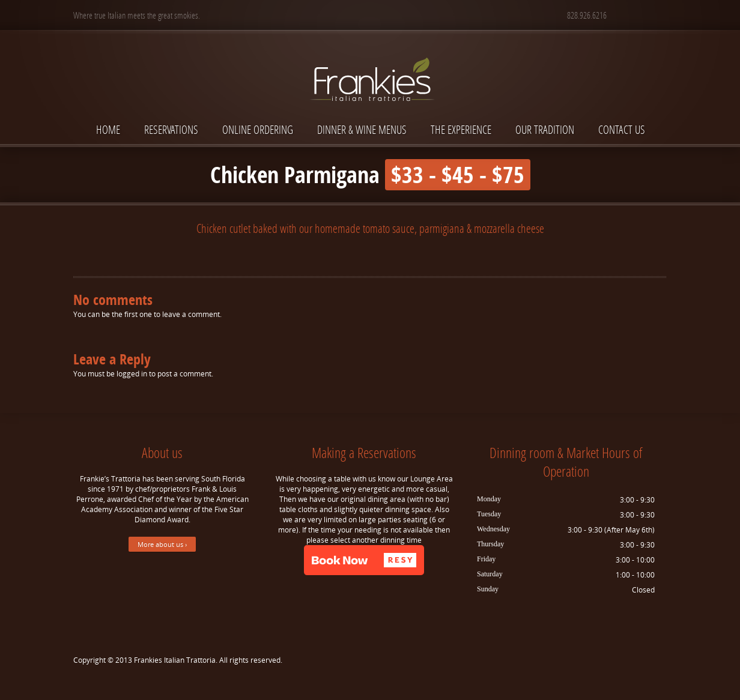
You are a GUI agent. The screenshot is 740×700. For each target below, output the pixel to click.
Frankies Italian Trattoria (175, 660)
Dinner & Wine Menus (362, 129)
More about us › (162, 544)
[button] (364, 560)
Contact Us (622, 129)
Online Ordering (258, 129)
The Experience (461, 129)
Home (108, 129)
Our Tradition (545, 129)
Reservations (171, 129)
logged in (132, 374)
